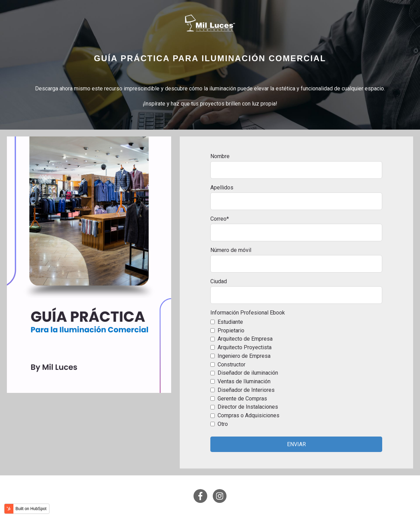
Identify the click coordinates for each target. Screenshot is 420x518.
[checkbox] (296, 373)
